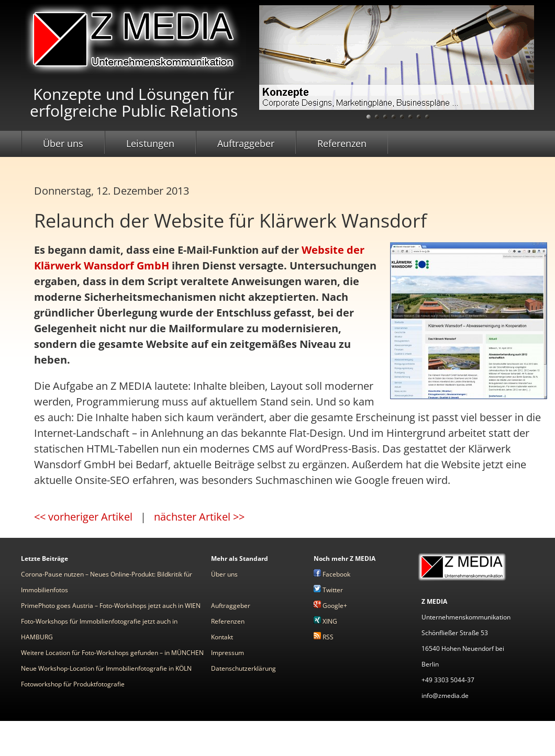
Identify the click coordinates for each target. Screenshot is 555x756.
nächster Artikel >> (199, 517)
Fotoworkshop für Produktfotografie (73, 684)
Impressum (227, 653)
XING (325, 621)
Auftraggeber (246, 143)
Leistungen (150, 143)
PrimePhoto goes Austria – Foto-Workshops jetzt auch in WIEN (111, 606)
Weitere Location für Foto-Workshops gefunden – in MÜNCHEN (112, 653)
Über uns (63, 143)
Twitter (328, 590)
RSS (324, 637)
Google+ (330, 606)
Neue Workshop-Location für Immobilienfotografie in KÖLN (106, 668)
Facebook (332, 574)
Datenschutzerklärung (243, 668)
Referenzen (342, 143)
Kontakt (222, 637)
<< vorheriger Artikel (83, 517)
